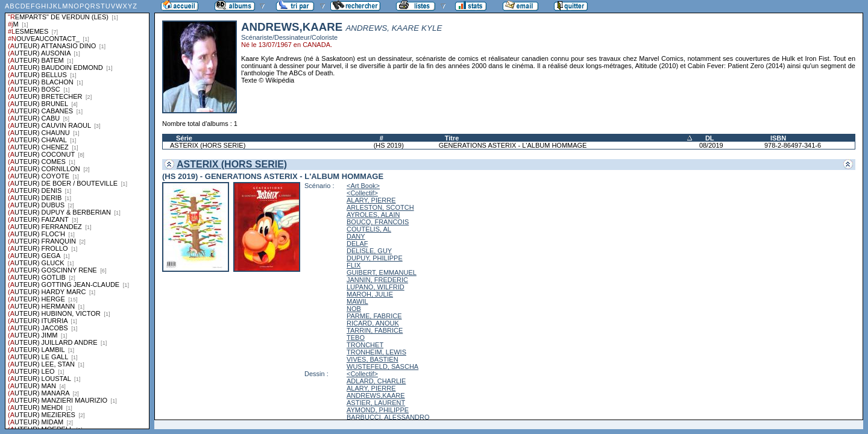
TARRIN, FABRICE (375, 330)
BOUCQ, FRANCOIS (378, 222)
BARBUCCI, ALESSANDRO (388, 417)
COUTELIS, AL (369, 229)
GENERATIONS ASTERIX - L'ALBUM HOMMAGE (513, 145)
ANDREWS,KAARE (376, 395)
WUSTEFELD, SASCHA (382, 366)
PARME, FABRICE (374, 316)
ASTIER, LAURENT (376, 403)
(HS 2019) (389, 145)
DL (710, 138)
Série (184, 138)
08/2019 (711, 145)
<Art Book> (363, 186)
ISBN (778, 138)
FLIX (354, 265)
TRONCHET (365, 345)
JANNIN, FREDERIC (377, 280)
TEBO (356, 338)
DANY (356, 236)
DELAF (357, 244)
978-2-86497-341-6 (793, 145)
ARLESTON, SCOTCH (380, 207)
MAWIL (357, 301)
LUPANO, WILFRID (376, 287)
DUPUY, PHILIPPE (375, 258)
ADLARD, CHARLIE (376, 381)
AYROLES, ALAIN (373, 215)
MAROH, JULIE (370, 294)
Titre (452, 138)
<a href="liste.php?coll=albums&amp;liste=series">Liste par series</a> (77, 215)
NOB (354, 309)
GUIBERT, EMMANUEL (382, 272)
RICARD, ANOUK (373, 323)
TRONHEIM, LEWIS (376, 352)
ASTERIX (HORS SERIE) (208, 145)
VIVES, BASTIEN (373, 359)
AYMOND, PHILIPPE (378, 410)
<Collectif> (362, 193)
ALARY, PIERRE (371, 200)
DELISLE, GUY (369, 251)
